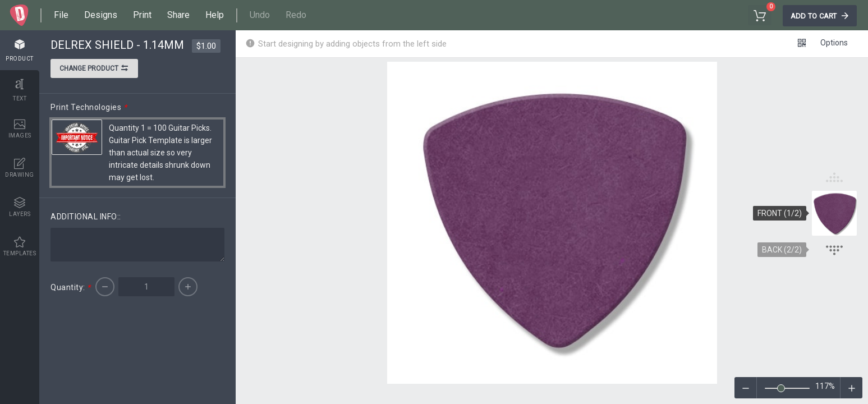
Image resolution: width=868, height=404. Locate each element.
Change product (94, 70)
